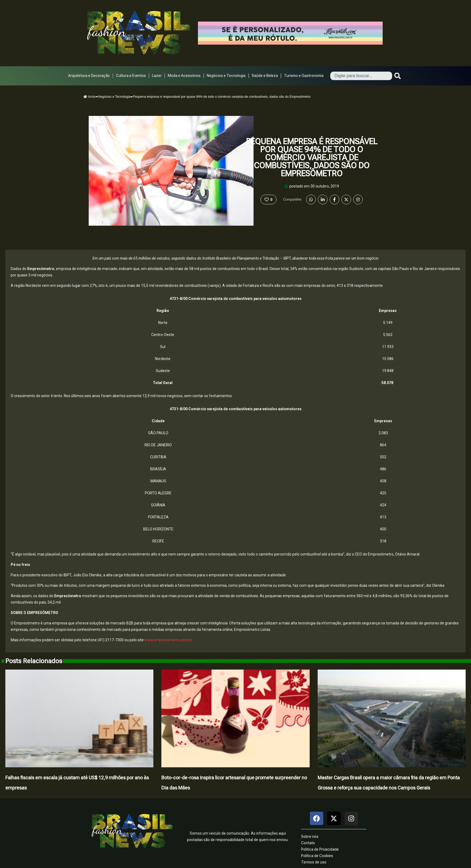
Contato (308, 843)
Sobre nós (310, 836)
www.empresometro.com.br (168, 640)
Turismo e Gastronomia (304, 76)
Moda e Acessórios (184, 76)
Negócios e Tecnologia (226, 76)
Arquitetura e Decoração (89, 76)
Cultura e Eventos (131, 76)
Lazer (157, 76)
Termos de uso (314, 862)
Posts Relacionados (34, 661)
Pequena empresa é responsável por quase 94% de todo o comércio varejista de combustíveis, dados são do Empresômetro (312, 157)
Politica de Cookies (317, 856)
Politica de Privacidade (320, 849)
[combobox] (361, 76)
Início (89, 97)
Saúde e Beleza (265, 76)
